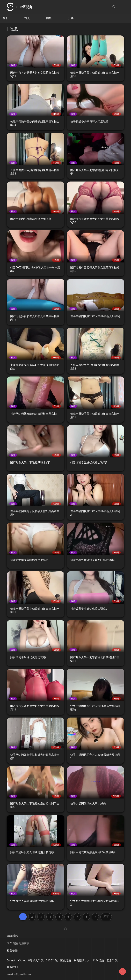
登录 (5, 18)
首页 (27, 18)
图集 (49, 18)
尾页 (106, 917)
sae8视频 (20, 7)
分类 (71, 18)
